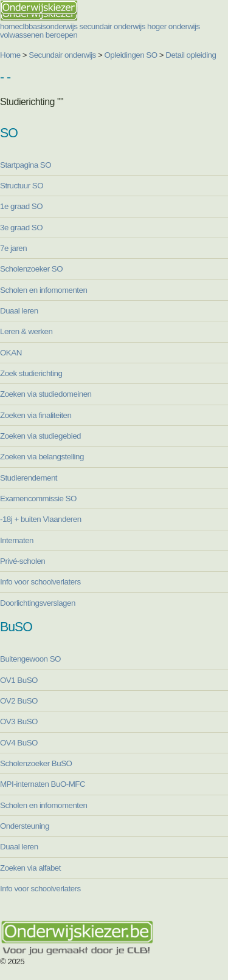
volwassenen (22, 35)
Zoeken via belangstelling (42, 457)
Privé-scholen (22, 561)
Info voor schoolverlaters (40, 582)
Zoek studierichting (31, 373)
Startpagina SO (26, 165)
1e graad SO (21, 206)
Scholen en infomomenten (43, 290)
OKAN (11, 353)
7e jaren (13, 248)
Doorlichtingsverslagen (38, 603)
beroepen (61, 35)
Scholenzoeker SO (31, 269)
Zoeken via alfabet (30, 868)
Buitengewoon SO (30, 659)
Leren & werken (26, 331)
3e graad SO (21, 228)
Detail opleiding (191, 55)
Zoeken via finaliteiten (36, 415)
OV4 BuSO (19, 743)
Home (10, 55)
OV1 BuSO (19, 680)
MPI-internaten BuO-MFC (43, 784)
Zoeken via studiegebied (40, 436)
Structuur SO (22, 186)
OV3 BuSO (19, 721)
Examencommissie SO (38, 499)
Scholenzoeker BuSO (36, 763)
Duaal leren (19, 311)
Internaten (17, 540)
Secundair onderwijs (62, 55)
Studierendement (29, 478)
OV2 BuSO (19, 701)
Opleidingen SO (131, 55)
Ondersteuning (25, 826)
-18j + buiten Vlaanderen (41, 519)
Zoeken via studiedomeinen (46, 394)
